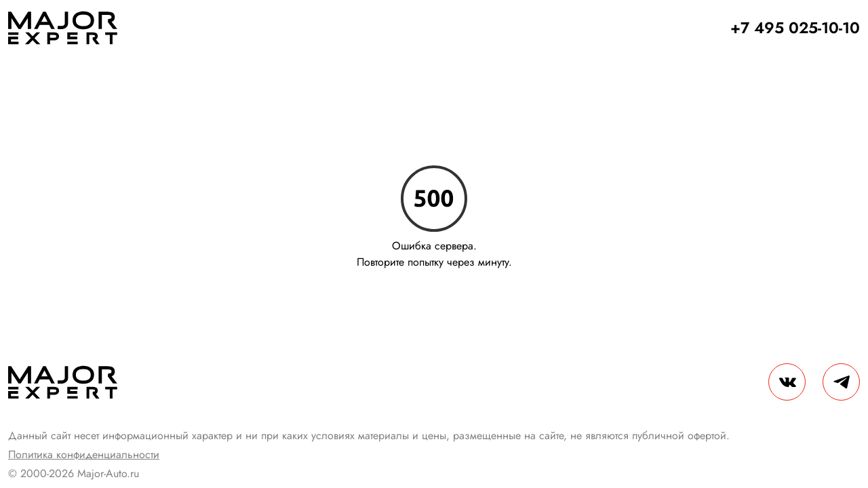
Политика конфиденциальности (84, 454)
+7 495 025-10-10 (795, 28)
